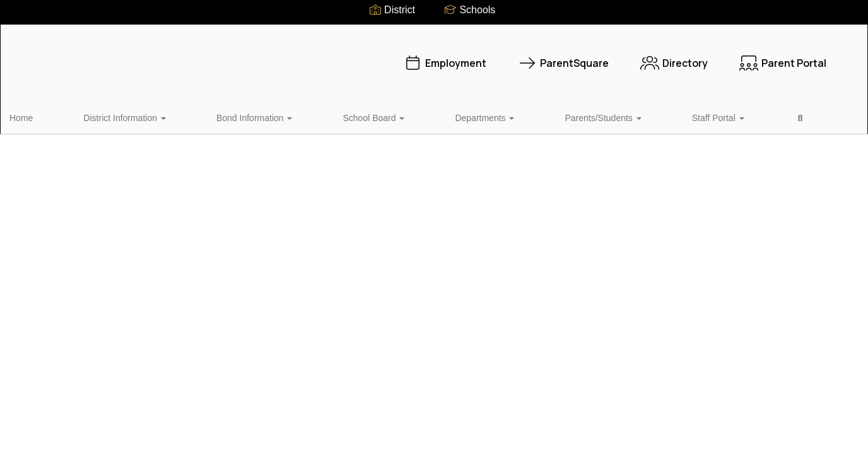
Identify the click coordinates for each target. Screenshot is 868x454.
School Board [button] (298, 116)
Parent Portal (704, 57)
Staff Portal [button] (548, 116)
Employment (366, 57)
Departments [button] (378, 116)
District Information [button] (113, 116)
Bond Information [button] (211, 116)
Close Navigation (657, 121)
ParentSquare (484, 57)
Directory (595, 57)
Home (41, 116)
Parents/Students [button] (465, 116)
